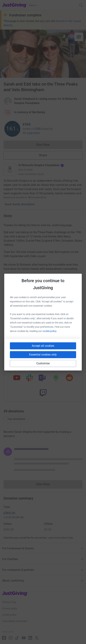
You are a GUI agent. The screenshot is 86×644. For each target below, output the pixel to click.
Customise (43, 363)
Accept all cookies (43, 346)
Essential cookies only (43, 355)
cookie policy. (50, 331)
